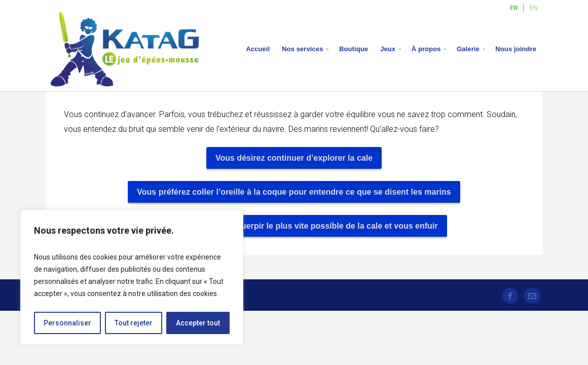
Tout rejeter (134, 323)
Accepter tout (198, 323)
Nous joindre (516, 49)
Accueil (258, 49)
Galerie (468, 49)
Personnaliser (67, 323)
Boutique (354, 49)
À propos (426, 49)
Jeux (388, 49)
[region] (132, 277)
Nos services (302, 49)
